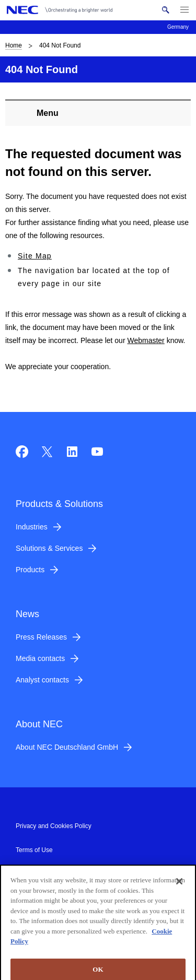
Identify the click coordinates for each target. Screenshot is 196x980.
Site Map (35, 256)
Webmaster (146, 340)
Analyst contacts (42, 680)
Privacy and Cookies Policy (54, 826)
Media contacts (40, 658)
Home (14, 45)
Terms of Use (34, 850)
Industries (32, 527)
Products (30, 570)
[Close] (179, 884)
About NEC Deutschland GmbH (67, 747)
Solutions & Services (49, 548)
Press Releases (41, 637)
